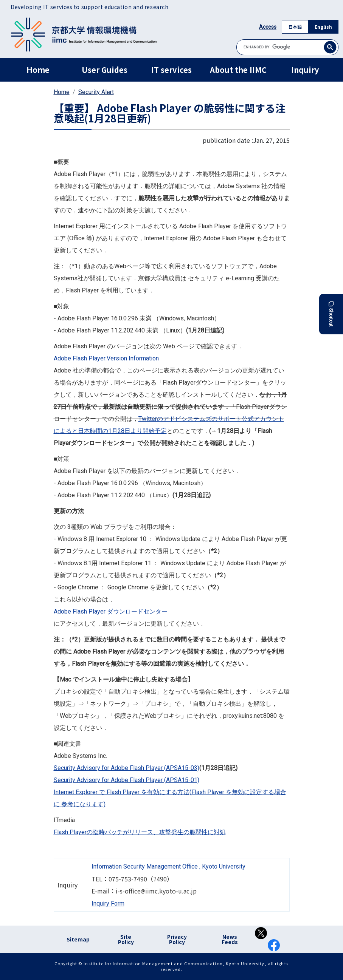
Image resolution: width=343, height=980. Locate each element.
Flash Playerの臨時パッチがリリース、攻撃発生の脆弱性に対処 (140, 832)
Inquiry (305, 70)
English (323, 27)
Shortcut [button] (331, 314)
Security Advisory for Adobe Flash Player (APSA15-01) (126, 780)
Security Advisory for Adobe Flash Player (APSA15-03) (126, 768)
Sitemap (78, 939)
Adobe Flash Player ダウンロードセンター (111, 611)
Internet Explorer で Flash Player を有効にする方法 (122, 792)
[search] (287, 47)
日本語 (295, 27)
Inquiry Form (108, 903)
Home (38, 70)
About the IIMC (238, 70)
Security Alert (96, 92)
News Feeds (230, 939)
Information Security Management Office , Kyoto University (168, 866)
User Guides (105, 70)
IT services (171, 70)
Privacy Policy (177, 939)
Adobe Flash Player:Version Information (106, 358)
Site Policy (126, 939)
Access (268, 27)
